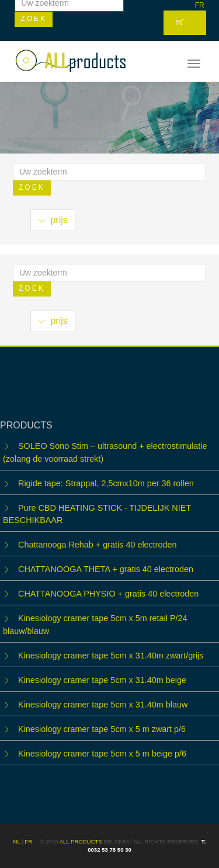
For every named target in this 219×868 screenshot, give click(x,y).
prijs (53, 220)
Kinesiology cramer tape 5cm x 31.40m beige (102, 680)
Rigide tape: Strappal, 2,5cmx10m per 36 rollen (106, 483)
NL (17, 841)
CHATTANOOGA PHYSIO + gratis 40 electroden (108, 594)
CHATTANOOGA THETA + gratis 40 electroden (106, 569)
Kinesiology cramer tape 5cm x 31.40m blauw (103, 705)
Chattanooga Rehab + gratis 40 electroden (98, 545)
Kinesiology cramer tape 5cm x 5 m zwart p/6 (102, 729)
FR (200, 5)
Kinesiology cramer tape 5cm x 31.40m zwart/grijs (111, 656)
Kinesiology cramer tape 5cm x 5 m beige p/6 (102, 754)
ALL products (81, 841)
